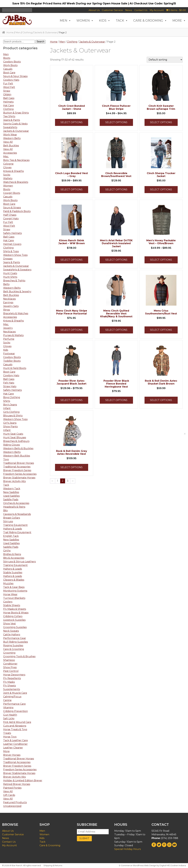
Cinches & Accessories (16, 503)
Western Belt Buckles (17, 456)
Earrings (8, 302)
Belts (6, 284)
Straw (7, 91)
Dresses (8, 259)
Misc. (6, 157)
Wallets (8, 178)
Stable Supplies (13, 573)
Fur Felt (8, 84)
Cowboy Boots (12, 62)
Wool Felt (9, 87)
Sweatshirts (10, 127)
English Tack (11, 536)
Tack (6, 485)
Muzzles (8, 583)
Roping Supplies (13, 645)
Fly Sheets (9, 686)
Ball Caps (9, 98)
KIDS (105, 21)
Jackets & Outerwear (46, 33)
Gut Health (10, 715)
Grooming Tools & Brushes (19, 656)
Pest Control (11, 671)
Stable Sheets (12, 605)
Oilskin (7, 94)
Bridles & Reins (12, 554)
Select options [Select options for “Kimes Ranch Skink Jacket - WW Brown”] (72, 260)
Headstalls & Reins (14, 507)
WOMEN (85, 21)
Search (41, 42)
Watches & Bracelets (16, 182)
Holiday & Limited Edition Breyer (23, 781)
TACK (122, 21)
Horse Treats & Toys (15, 729)
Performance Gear (15, 638)
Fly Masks (9, 682)
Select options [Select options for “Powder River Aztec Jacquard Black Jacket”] (72, 400)
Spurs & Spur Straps (15, 76)
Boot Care (9, 73)
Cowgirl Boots (12, 193)
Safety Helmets (12, 233)
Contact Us (141, 10)
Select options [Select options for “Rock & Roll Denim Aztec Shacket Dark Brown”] (161, 400)
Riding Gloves (11, 445)
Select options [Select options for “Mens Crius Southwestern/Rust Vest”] (161, 330)
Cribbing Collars (13, 616)
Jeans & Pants (12, 120)
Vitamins (8, 708)
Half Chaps (10, 215)
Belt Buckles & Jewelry (17, 292)
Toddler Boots (12, 361)
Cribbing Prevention (16, 711)
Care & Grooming (14, 649)
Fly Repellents (12, 678)
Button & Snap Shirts (16, 113)
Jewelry (8, 328)
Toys (6, 459)
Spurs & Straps (12, 208)
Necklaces (9, 299)
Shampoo (9, 660)
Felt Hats (9, 383)
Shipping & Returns (53, 865)
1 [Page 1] (58, 481)
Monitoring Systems (15, 591)
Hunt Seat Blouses (15, 437)
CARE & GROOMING (150, 21)
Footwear (9, 354)
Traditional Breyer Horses (19, 463)
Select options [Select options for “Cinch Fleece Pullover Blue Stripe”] (116, 122)
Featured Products (15, 802)
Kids (6, 350)
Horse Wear (10, 594)
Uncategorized (12, 806)
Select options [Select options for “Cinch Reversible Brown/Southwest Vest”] (116, 190)
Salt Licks (9, 718)
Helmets (8, 102)
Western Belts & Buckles (18, 448)
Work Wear (10, 135)
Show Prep (10, 667)
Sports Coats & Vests (15, 124)
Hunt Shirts (10, 277)
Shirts (7, 401)
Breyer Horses (12, 755)
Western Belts (12, 138)
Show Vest (9, 624)
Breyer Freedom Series (17, 470)
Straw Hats (10, 386)
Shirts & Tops (11, 251)
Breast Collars (12, 518)
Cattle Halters (12, 635)
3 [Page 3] (68, 481)
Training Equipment (15, 525)
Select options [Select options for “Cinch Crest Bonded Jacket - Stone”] (72, 122)
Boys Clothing (12, 397)
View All (8, 142)
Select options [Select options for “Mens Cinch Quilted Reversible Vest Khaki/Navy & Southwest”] (116, 330)
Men (18, 33)
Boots (7, 58)
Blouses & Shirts (13, 416)
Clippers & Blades (14, 580)
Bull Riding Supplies (16, 642)
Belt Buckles (11, 146)
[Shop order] (165, 60)
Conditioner (10, 664)
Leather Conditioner (15, 744)
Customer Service (112, 10)
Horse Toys (10, 737)
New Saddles (11, 492)
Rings (7, 310)
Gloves (7, 167)
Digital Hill (164, 865)
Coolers (8, 602)
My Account (157, 10)
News (129, 10)
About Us (94, 10)
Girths (7, 551)
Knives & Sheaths (13, 171)
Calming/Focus (12, 697)
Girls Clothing (11, 412)
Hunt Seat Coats (13, 434)
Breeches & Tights (14, 281)
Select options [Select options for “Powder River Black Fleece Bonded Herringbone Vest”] (116, 400)
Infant (7, 408)
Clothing (27, 33)
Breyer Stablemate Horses (19, 478)
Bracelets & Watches (16, 313)
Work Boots (10, 65)
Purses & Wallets (13, 335)
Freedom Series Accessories (20, 474)
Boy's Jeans (10, 405)
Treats (7, 733)
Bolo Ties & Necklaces (16, 160)
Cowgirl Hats (11, 219)
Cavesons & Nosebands (17, 514)
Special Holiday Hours (128, 849)
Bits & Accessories (14, 558)
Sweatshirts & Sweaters (17, 270)
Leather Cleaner (13, 748)
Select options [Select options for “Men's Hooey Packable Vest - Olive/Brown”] (161, 260)
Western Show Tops (15, 255)
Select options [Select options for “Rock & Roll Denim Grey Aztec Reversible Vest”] (72, 467)
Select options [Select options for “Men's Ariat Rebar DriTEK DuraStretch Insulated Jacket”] (116, 260)
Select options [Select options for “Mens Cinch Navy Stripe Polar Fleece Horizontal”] (72, 330)
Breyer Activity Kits (14, 481)
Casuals (8, 69)
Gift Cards (9, 795)
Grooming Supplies (15, 627)
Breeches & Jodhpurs (16, 441)
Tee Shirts (9, 116)
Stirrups (8, 521)
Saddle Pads (11, 500)
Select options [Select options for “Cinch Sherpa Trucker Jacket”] (161, 190)
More (6, 751)
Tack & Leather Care (16, 740)
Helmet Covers (12, 244)
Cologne (8, 164)
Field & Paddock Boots (17, 211)
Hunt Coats (10, 273)
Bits (5, 510)
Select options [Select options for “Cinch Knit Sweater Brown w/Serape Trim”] (161, 122)
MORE (179, 21)
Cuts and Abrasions (15, 726)
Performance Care (14, 704)
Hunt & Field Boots (15, 368)
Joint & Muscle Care (15, 693)
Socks (7, 175)
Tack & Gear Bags (14, 587)
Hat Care (9, 105)
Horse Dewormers (14, 675)
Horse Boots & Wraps (16, 613)
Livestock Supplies (14, 620)
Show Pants (10, 427)
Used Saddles (11, 496)
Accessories (10, 153)
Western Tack (12, 489)
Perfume (9, 339)
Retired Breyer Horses (17, 784)
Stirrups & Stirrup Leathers (19, 562)
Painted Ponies (12, 788)
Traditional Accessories (17, 467)
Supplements (12, 689)
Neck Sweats (11, 631)
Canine (7, 700)
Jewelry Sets (11, 306)
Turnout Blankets (14, 598)
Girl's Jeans (10, 423)
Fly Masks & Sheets (15, 609)
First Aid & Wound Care (17, 722)
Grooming (9, 653)
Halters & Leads (13, 529)
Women (8, 186)
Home (10, 33)
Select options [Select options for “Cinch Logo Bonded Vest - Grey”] (72, 190)
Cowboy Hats (11, 80)
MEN (65, 21)
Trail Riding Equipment (17, 532)
